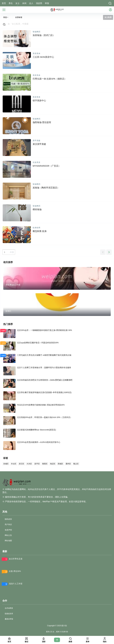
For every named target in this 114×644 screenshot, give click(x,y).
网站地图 (8, 541)
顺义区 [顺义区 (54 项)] (76, 464)
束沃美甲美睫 (39, 144)
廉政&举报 (9, 619)
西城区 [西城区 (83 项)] (60, 464)
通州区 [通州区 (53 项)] (68, 464)
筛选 (6, 17)
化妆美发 (37, 162)
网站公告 (8, 535)
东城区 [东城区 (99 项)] (6, 464)
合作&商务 (9, 608)
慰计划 (64, 626)
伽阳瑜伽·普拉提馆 (42, 122)
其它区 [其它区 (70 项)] (22, 464)
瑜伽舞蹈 (37, 32)
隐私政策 (8, 519)
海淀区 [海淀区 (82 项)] (53, 464)
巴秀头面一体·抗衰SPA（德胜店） (50, 79)
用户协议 (8, 524)
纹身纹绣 (37, 228)
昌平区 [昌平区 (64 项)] (37, 464)
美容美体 (37, 53)
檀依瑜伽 (37, 209)
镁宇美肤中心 (39, 100)
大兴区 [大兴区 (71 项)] (29, 464)
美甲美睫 (37, 141)
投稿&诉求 (9, 614)
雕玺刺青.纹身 (40, 231)
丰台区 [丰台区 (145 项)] (14, 464)
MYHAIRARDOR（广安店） (47, 166)
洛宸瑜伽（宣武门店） (44, 35)
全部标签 (19, 17)
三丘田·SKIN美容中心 (43, 57)
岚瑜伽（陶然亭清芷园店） (46, 188)
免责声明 (8, 530)
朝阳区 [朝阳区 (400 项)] (45, 464)
